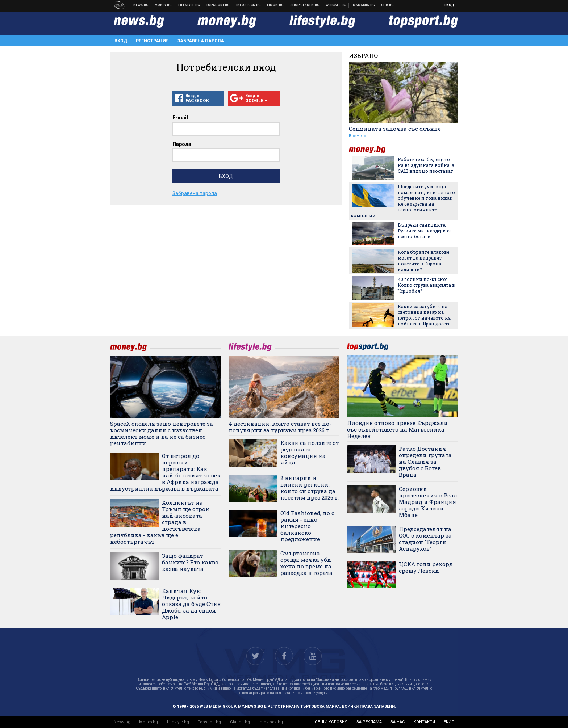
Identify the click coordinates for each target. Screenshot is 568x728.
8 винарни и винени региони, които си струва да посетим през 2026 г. (310, 488)
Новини (141, 5)
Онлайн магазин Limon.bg (275, 5)
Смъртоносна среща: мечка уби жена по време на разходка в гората (306, 563)
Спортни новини (218, 5)
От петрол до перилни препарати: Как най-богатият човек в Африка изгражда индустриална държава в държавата (165, 472)
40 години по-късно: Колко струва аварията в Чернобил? (426, 285)
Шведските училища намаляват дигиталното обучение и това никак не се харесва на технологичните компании (403, 201)
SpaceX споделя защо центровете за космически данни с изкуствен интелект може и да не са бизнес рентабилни (162, 433)
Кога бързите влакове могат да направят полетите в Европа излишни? (423, 261)
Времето (358, 136)
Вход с (198, 98)
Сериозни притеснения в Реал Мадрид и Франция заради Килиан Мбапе (428, 502)
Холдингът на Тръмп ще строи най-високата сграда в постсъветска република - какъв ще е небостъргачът (160, 522)
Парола (182, 144)
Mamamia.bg (364, 5)
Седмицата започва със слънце (395, 129)
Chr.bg (387, 5)
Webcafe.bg (336, 5)
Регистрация (152, 41)
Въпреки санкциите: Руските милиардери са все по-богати (425, 231)
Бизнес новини (163, 5)
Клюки (189, 5)
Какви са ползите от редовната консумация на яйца (310, 453)
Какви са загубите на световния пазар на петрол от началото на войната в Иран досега (424, 315)
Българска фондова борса (249, 5)
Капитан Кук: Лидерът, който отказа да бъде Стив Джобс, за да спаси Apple (191, 604)
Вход (449, 5)
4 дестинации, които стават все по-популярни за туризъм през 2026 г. (280, 427)
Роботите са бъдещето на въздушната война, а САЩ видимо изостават (426, 165)
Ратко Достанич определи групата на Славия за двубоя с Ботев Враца (425, 462)
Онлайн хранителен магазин (305, 5)
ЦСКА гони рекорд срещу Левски (426, 567)
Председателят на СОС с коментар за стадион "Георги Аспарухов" (425, 539)
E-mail (180, 118)
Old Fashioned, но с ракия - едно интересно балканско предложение (307, 526)
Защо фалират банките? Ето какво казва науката (190, 562)
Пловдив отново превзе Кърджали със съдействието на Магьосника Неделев (397, 429)
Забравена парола (201, 41)
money (372, 150)
